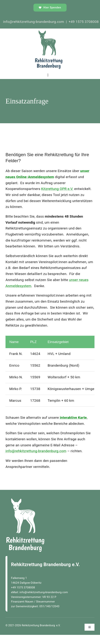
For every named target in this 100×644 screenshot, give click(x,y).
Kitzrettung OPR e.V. (57, 189)
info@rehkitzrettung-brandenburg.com (36, 451)
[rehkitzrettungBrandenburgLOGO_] (49, 32)
